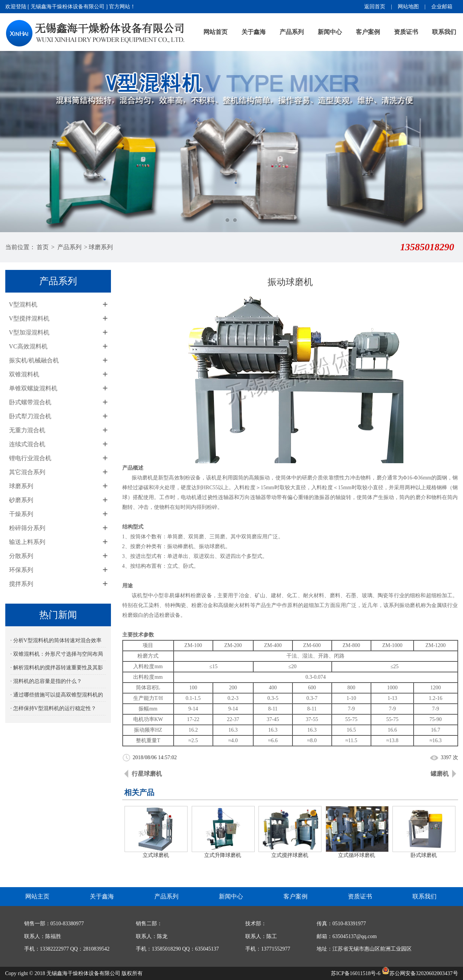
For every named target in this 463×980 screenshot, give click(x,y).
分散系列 (21, 556)
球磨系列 (101, 247)
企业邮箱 (442, 7)
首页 (43, 247)
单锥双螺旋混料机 (33, 388)
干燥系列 (21, 514)
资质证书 (406, 32)
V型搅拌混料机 (29, 318)
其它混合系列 (27, 472)
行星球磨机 (147, 774)
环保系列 (21, 570)
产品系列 (292, 32)
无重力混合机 (27, 430)
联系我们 (444, 32)
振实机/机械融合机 (34, 360)
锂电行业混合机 (30, 458)
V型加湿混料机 (29, 332)
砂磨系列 (21, 500)
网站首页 (215, 32)
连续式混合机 (27, 444)
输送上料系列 (27, 542)
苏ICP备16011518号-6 (356, 973)
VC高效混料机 (28, 346)
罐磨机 (440, 774)
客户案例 (368, 32)
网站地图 (408, 7)
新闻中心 (330, 32)
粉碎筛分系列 (27, 528)
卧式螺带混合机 (30, 402)
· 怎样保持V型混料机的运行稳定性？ (53, 708)
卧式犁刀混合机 (30, 416)
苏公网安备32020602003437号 (420, 973)
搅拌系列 (21, 584)
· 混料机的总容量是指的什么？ (46, 681)
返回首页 (375, 7)
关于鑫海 (254, 32)
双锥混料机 (24, 374)
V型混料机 (23, 304)
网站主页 (37, 896)
